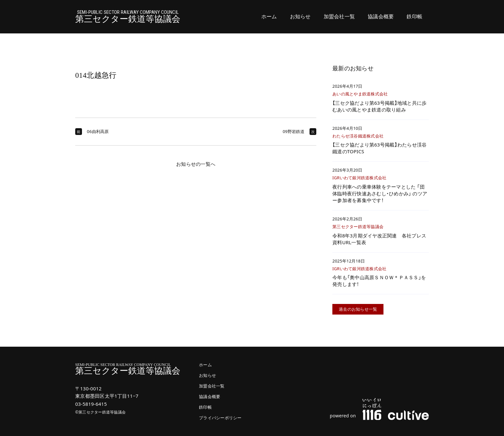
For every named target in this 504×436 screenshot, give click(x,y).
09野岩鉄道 (293, 131)
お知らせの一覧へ (196, 164)
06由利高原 (98, 131)
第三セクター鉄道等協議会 (128, 17)
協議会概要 (381, 17)
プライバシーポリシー (220, 418)
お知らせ (300, 17)
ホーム (269, 17)
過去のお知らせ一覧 (358, 309)
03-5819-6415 (91, 404)
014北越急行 (96, 75)
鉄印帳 (414, 17)
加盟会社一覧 (339, 17)
